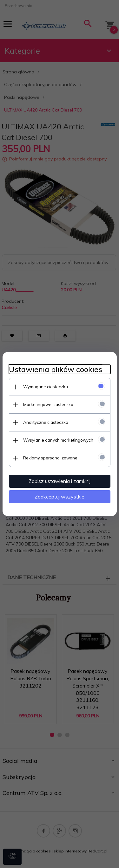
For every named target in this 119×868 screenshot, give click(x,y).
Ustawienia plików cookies (56, 369)
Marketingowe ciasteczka (48, 404)
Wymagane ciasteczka (46, 387)
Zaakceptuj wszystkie (60, 497)
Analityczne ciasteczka (46, 422)
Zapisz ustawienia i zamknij (60, 481)
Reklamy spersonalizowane (50, 458)
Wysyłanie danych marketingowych (58, 440)
